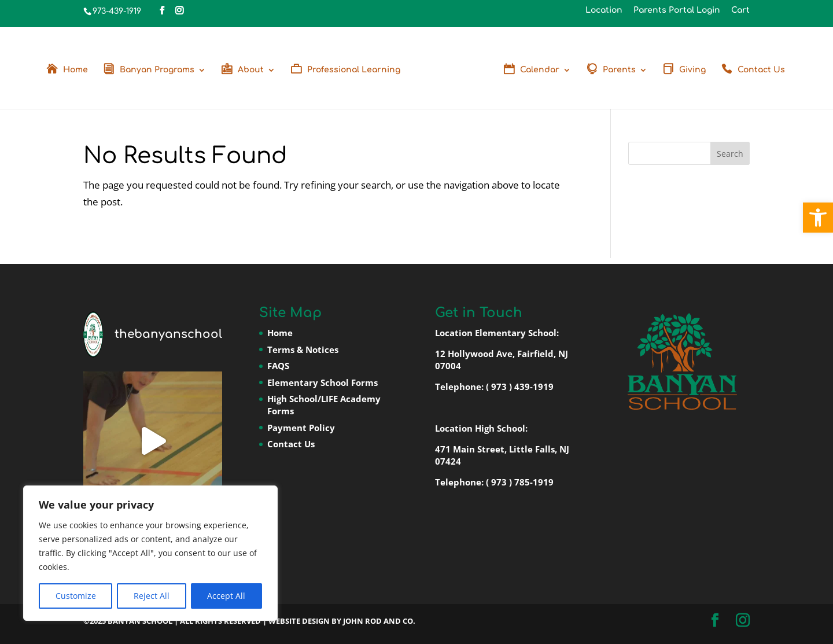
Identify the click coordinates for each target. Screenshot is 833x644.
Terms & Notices (303, 349)
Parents (619, 70)
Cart (740, 10)
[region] (150, 553)
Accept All (226, 596)
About (251, 70)
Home (75, 70)
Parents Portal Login (677, 10)
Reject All (152, 596)
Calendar (540, 70)
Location (604, 10)
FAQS (278, 366)
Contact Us (761, 70)
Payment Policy (301, 428)
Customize (76, 596)
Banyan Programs (157, 70)
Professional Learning (354, 70)
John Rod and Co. (379, 621)
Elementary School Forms (322, 382)
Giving (692, 70)
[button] (818, 218)
